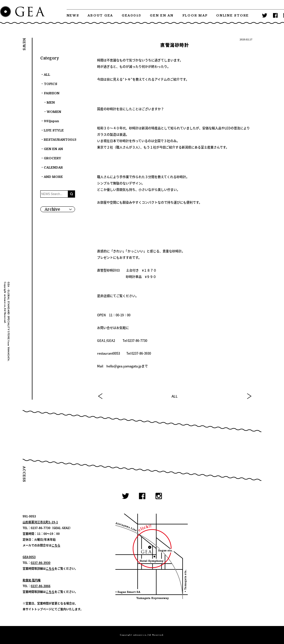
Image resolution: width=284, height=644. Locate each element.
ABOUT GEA (100, 16)
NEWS (73, 16)
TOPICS (50, 84)
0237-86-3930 (41, 563)
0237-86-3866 (41, 586)
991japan (51, 121)
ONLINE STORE (233, 16)
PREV (101, 396)
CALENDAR (53, 168)
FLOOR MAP (195, 16)
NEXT (249, 396)
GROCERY (52, 158)
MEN (51, 103)
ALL (175, 396)
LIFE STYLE (54, 130)
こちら (56, 545)
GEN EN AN (162, 16)
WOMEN (54, 112)
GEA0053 (131, 16)
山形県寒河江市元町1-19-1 (40, 522)
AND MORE (53, 177)
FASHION (52, 93)
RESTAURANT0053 (60, 140)
